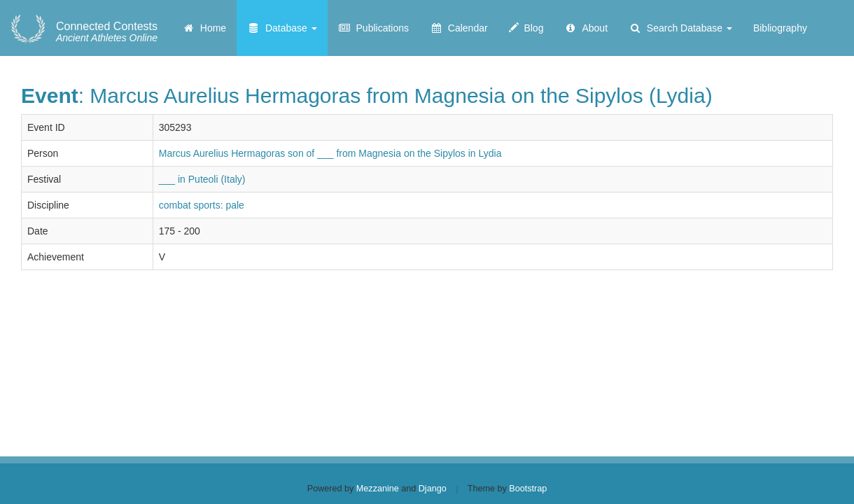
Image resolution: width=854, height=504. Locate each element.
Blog (526, 28)
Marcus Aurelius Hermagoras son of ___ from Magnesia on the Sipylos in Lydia (330, 153)
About (586, 28)
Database (282, 28)
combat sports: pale (202, 205)
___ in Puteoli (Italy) (202, 179)
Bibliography (780, 28)
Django (433, 489)
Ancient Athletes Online (107, 32)
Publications (373, 28)
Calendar (459, 28)
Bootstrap (528, 489)
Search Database (680, 28)
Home (204, 28)
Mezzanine (378, 489)
